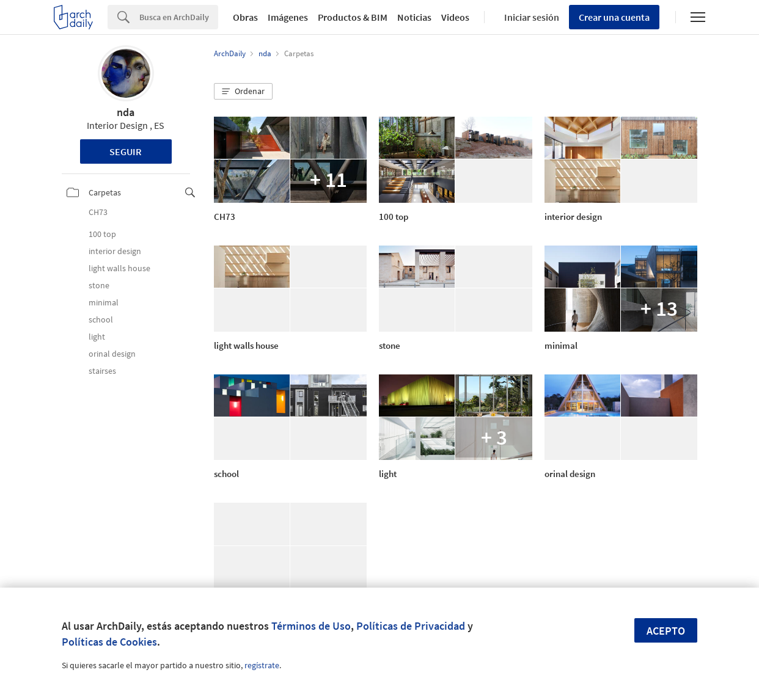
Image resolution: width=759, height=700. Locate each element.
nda (126, 112)
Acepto (666, 631)
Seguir (126, 151)
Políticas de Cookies (109, 642)
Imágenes (288, 17)
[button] (243, 92)
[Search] (179, 17)
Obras (245, 17)
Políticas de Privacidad (411, 626)
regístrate (262, 665)
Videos (455, 17)
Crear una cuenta (614, 17)
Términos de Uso (311, 626)
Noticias (414, 17)
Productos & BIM (353, 17)
